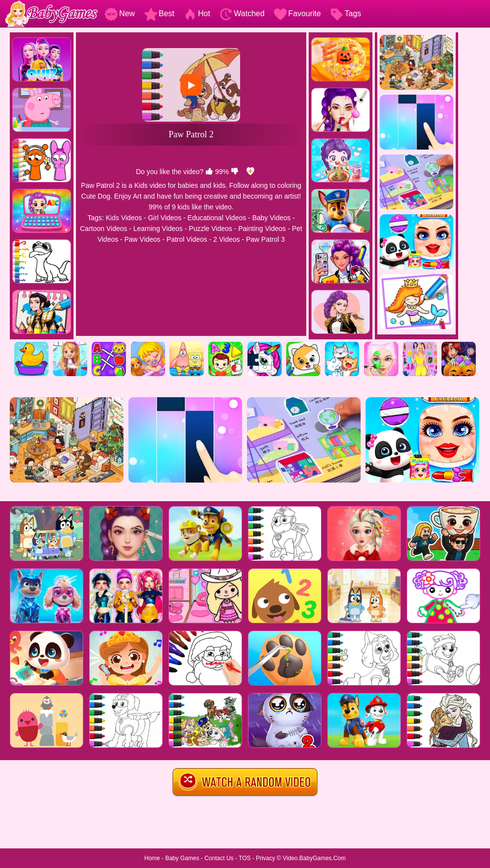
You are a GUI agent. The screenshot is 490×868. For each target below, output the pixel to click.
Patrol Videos (187, 239)
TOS (245, 858)
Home (152, 858)
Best (159, 13)
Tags (345, 13)
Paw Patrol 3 (265, 239)
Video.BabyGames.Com (314, 858)
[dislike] (235, 172)
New (120, 13)
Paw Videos (143, 239)
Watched (242, 13)
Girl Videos (165, 218)
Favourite (297, 13)
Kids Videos (124, 218)
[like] (209, 172)
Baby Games (182, 858)
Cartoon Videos (103, 229)
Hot (197, 13)
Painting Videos (262, 229)
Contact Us (219, 858)
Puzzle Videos (210, 229)
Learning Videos (158, 229)
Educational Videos (217, 218)
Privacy (265, 858)
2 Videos (226, 239)
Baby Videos (271, 218)
